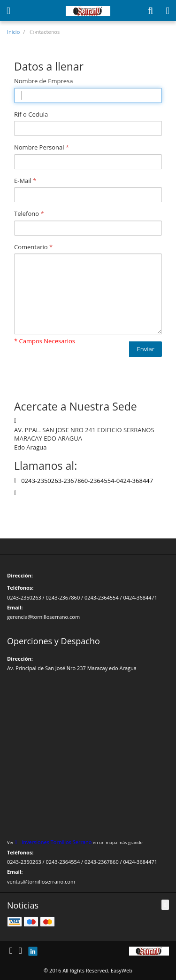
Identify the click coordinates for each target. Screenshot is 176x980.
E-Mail (23, 181)
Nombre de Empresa (43, 81)
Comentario (31, 247)
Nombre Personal (39, 147)
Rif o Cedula (31, 114)
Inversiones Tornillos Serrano (57, 842)
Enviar (145, 349)
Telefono (27, 213)
